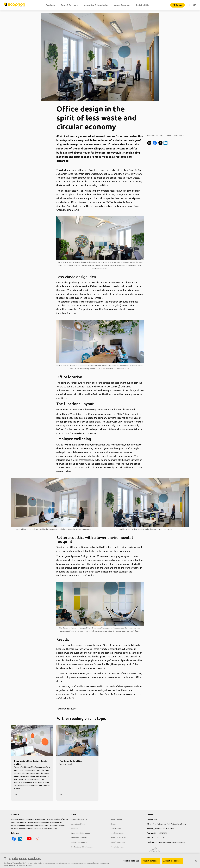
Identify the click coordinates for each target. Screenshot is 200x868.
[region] (100, 861)
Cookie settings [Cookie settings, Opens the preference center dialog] (131, 861)
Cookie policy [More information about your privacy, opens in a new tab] (27, 865)
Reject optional (151, 861)
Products (75, 828)
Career (113, 824)
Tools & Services (117, 847)
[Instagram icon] (37, 841)
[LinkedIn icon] (21, 841)
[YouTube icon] (29, 841)
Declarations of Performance (82, 847)
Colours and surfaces (79, 842)
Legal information (117, 833)
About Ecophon (116, 819)
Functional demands (79, 838)
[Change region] (195, 5)
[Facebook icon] (14, 841)
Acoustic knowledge (79, 819)
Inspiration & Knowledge (81, 833)
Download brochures (119, 838)
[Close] (196, 861)
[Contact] (177, 5)
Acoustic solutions (78, 824)
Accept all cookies (172, 861)
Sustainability (116, 828)
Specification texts (118, 842)
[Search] (189, 5)
